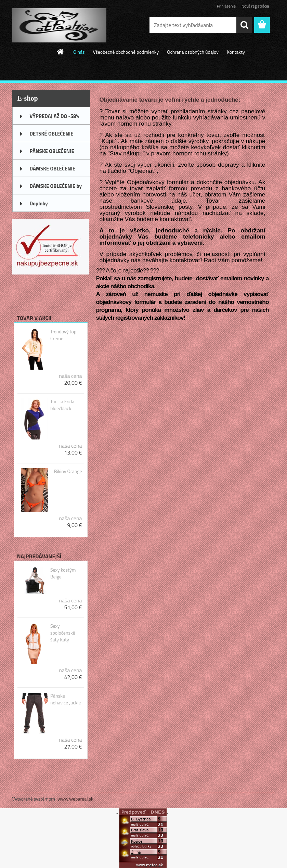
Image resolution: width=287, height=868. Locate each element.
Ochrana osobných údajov (193, 52)
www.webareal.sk (75, 799)
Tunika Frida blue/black (62, 405)
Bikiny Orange (68, 471)
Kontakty (236, 52)
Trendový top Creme (63, 335)
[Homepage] (61, 52)
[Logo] (59, 25)
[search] (244, 25)
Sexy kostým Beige (63, 573)
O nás (79, 52)
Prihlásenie (226, 6)
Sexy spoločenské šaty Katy (63, 633)
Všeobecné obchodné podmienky (126, 52)
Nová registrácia (255, 6)
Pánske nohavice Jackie (66, 699)
